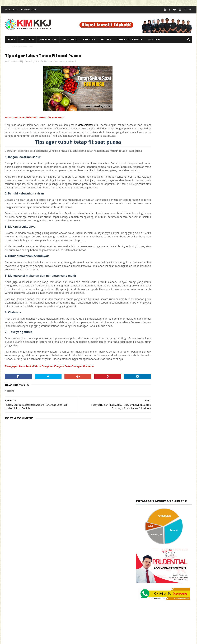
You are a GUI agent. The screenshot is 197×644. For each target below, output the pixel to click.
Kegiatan (168, 387)
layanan (144, 404)
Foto (160, 378)
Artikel (144, 370)
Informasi (60, 65)
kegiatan (89, 42)
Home (11, 42)
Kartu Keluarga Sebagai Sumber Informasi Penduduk (172, 488)
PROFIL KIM (27, 42)
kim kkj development (39, 641)
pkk (171, 412)
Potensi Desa (48, 42)
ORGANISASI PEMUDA (130, 42)
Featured (49, 65)
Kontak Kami (12, 13)
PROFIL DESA (70, 42)
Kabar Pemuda (147, 387)
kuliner (172, 395)
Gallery (106, 42)
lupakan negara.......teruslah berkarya (159, 464)
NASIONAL (154, 42)
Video (159, 429)
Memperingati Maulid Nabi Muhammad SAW (171, 473)
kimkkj (22, 641)
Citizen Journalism (166, 370)
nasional (71, 65)
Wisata (174, 429)
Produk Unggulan (171, 421)
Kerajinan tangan (149, 395)
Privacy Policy (28, 13)
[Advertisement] (67, 480)
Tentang (144, 429)
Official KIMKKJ (146, 596)
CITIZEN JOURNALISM (21, 49)
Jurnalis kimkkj (146, 592)
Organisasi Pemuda (150, 412)
